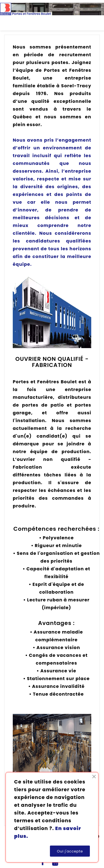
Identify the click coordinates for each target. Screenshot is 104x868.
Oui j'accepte (70, 851)
